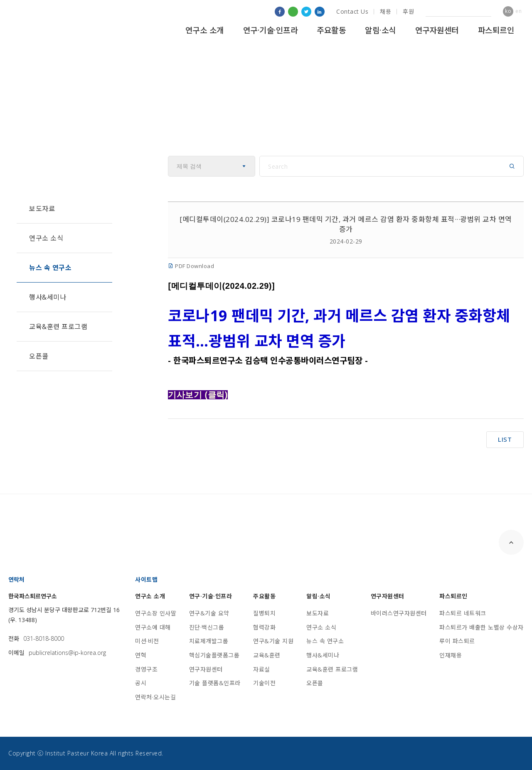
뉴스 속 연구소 (50, 268)
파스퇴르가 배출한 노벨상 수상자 (482, 627)
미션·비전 (147, 641)
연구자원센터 (437, 30)
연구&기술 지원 (273, 641)
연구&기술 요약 (209, 613)
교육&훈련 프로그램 (58, 327)
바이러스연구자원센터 (399, 613)
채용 (385, 11)
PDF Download (191, 266)
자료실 (262, 669)
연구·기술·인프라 (271, 30)
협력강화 (264, 627)
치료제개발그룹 (209, 641)
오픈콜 (39, 356)
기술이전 (264, 683)
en (518, 11)
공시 (141, 683)
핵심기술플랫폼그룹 (214, 655)
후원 (408, 11)
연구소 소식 (46, 238)
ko (508, 11)
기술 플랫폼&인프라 (215, 683)
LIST (505, 440)
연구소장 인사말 (156, 613)
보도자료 (42, 209)
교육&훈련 (267, 655)
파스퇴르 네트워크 (463, 613)
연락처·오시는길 (155, 697)
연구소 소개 (205, 30)
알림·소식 (381, 30)
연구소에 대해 (153, 627)
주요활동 (331, 30)
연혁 (141, 655)
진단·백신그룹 (207, 627)
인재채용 (451, 655)
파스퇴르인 (496, 30)
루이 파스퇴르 (457, 641)
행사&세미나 (48, 297)
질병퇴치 (264, 613)
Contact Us (352, 11)
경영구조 (146, 669)
